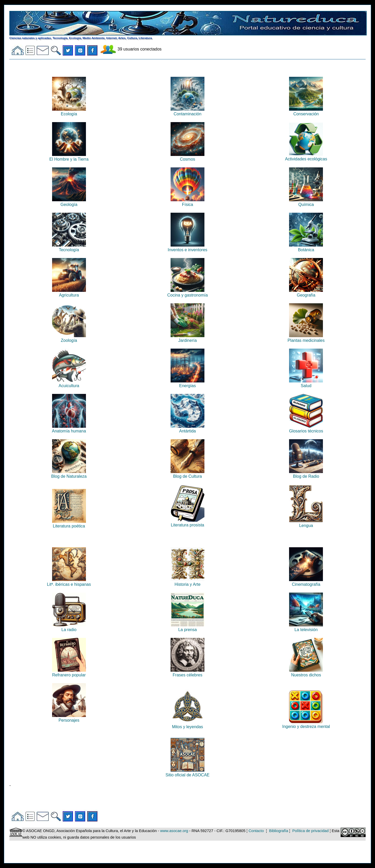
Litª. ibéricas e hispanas (69, 582)
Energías (187, 383)
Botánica (306, 247)
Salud (306, 383)
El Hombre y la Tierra (69, 157)
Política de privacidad (311, 831)
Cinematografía (306, 582)
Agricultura (69, 293)
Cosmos (187, 157)
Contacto (256, 831)
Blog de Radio (306, 474)
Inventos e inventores (187, 247)
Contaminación (187, 112)
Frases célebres (187, 673)
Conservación (306, 112)
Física (187, 202)
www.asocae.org (174, 831)
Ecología (69, 112)
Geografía (306, 293)
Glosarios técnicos (306, 429)
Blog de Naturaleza (69, 474)
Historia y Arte (187, 582)
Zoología (69, 338)
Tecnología (69, 247)
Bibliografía (279, 831)
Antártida (187, 429)
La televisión (306, 627)
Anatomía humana (69, 429)
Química (306, 202)
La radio (69, 627)
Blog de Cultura (187, 474)
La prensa (187, 627)
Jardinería (187, 338)
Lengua (306, 523)
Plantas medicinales (306, 338)
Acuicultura (69, 383)
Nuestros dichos (306, 673)
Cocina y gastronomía (187, 293)
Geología (69, 202)
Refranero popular (69, 673)
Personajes (69, 718)
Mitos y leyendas (187, 724)
